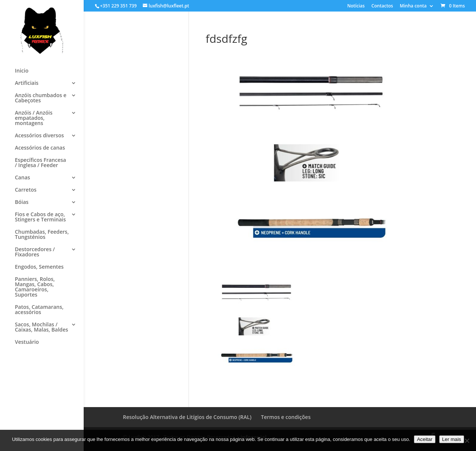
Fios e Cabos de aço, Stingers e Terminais (40, 217)
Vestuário (27, 342)
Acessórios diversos (39, 136)
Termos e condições (286, 417)
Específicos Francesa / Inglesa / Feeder (41, 163)
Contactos (382, 6)
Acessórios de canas (40, 148)
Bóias (22, 202)
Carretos (26, 190)
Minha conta (413, 6)
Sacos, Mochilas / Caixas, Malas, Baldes (41, 327)
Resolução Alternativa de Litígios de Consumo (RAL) (187, 417)
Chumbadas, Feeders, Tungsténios (42, 235)
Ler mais (452, 439)
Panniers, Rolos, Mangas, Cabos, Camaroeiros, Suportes (35, 287)
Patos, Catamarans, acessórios (39, 310)
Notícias (356, 6)
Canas (22, 178)
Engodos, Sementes (39, 267)
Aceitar (424, 439)
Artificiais (27, 83)
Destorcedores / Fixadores (35, 252)
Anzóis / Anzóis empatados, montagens (34, 118)
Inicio (22, 71)
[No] (467, 441)
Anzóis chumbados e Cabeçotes (41, 98)
